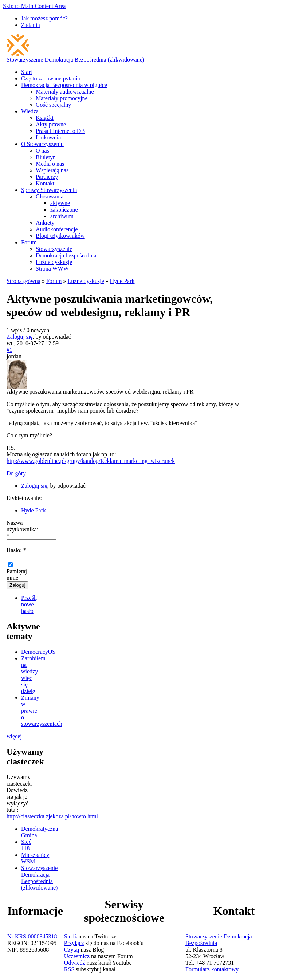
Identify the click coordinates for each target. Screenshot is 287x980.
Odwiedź (75, 963)
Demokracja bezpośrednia (66, 255)
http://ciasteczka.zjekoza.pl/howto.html (52, 816)
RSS (69, 969)
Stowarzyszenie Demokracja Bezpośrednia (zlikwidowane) (75, 60)
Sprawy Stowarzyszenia (49, 190)
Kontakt (45, 183)
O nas (42, 151)
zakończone (64, 210)
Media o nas (50, 164)
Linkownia (48, 137)
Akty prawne (51, 124)
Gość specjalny (53, 105)
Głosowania (50, 196)
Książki (45, 118)
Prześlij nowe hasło (30, 604)
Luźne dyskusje (54, 262)
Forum (29, 242)
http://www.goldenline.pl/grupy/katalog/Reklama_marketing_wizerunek (91, 461)
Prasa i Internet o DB (60, 131)
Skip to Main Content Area (34, 6)
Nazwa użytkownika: (22, 529)
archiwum (62, 216)
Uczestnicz (77, 956)
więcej (14, 736)
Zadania (31, 25)
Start (27, 72)
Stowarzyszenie (54, 249)
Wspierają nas (52, 170)
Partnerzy (47, 177)
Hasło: (16, 550)
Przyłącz (74, 943)
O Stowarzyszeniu (42, 144)
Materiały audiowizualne (65, 92)
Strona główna (23, 281)
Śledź (71, 936)
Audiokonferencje (57, 229)
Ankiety (45, 223)
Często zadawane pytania (51, 78)
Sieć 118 (26, 845)
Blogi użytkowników (60, 236)
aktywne (60, 203)
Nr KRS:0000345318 (32, 936)
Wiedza (30, 111)
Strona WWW (52, 269)
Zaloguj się (20, 337)
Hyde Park (122, 281)
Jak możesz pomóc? (44, 18)
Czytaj (72, 950)
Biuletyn (46, 157)
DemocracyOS (38, 652)
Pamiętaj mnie (17, 572)
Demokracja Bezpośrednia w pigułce (64, 85)
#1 (9, 350)
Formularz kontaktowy (212, 969)
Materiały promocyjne (62, 98)
